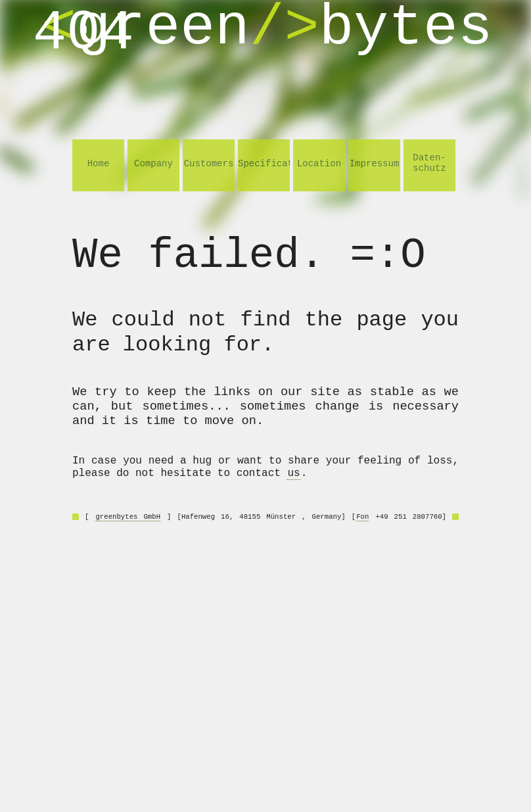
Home (99, 164)
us (293, 473)
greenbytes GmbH (128, 517)
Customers (209, 164)
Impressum (375, 164)
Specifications (264, 164)
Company (153, 164)
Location (319, 164)
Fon (362, 517)
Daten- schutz (429, 163)
